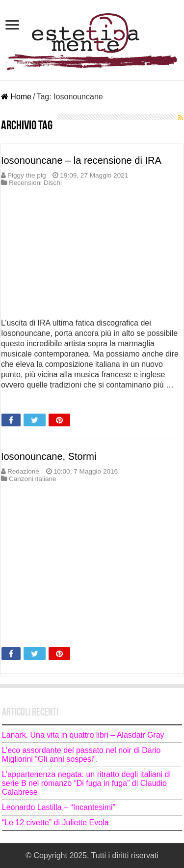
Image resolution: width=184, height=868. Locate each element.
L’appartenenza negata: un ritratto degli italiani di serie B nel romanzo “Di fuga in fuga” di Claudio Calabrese (86, 783)
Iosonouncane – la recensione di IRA (81, 160)
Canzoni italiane (33, 479)
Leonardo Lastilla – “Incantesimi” (59, 807)
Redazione (23, 471)
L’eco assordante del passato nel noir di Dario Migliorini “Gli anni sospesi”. (81, 755)
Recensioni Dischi (35, 183)
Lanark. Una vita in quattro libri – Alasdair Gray (83, 735)
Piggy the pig (27, 175)
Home (16, 97)
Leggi (14, 402)
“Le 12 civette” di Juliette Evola (56, 823)
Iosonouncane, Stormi (49, 456)
